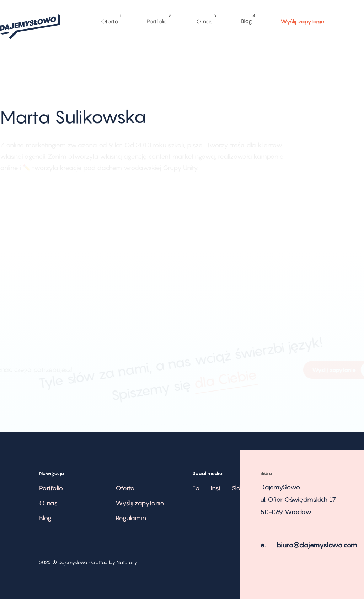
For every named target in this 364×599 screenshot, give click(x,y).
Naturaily (127, 562)
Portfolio (157, 20)
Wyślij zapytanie (303, 21)
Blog (247, 17)
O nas (204, 19)
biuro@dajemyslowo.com (317, 545)
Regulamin (131, 518)
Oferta (109, 20)
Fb (196, 488)
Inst (216, 488)
